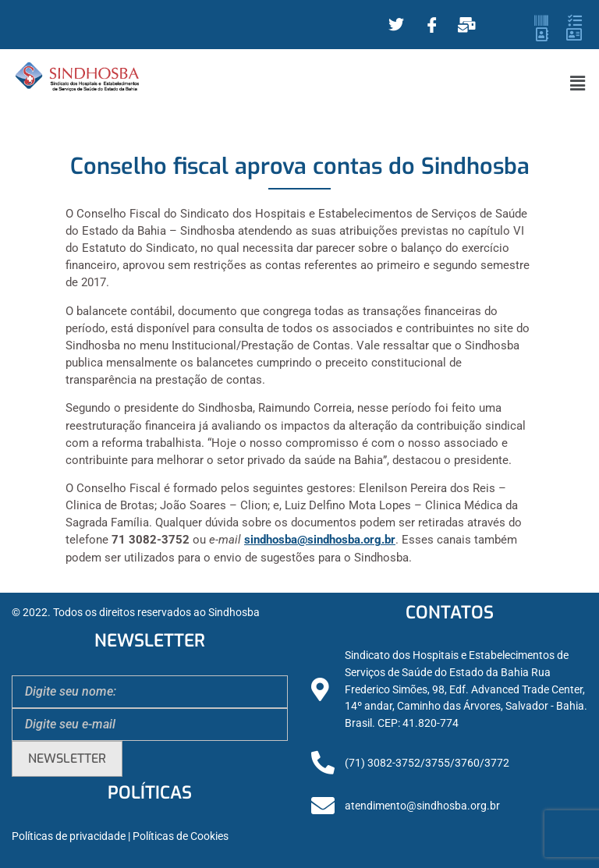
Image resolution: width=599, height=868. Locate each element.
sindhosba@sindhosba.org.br (320, 540)
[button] (578, 83)
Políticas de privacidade (69, 836)
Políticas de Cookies (181, 836)
